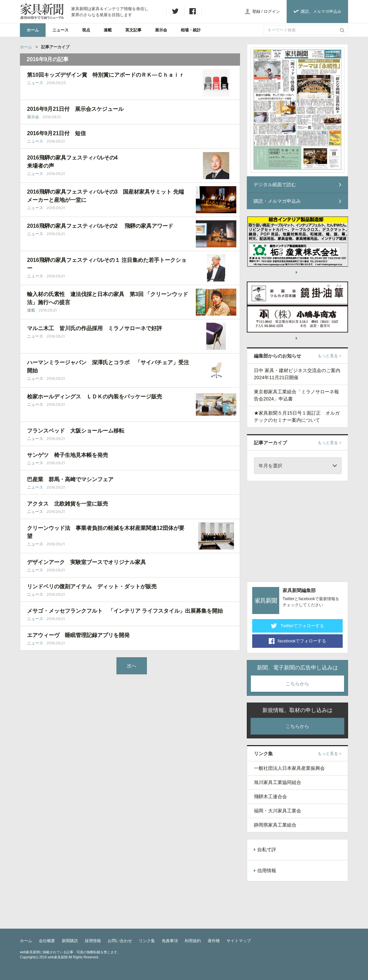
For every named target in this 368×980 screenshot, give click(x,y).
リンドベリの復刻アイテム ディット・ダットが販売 (92, 586)
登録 (256, 11)
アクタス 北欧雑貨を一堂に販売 (68, 504)
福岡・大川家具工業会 (278, 811)
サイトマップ (239, 941)
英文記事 (133, 30)
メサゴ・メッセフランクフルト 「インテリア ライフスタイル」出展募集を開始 (125, 611)
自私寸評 (265, 850)
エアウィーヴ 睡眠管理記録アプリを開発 (78, 635)
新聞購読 (70, 941)
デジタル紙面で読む (297, 185)
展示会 (161, 30)
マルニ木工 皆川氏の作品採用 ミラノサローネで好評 (95, 328)
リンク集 (147, 941)
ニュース (60, 30)
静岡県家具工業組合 (275, 825)
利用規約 (193, 941)
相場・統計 (191, 30)
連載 (108, 30)
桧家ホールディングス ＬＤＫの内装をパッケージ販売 (95, 397)
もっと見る (329, 356)
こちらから (297, 684)
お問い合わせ (120, 941)
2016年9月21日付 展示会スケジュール (75, 109)
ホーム (33, 30)
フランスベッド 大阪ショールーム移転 (76, 431)
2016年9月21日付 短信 (56, 133)
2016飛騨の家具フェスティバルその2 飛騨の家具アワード (100, 226)
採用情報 (93, 941)
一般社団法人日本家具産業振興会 (289, 768)
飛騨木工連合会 (270, 797)
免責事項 (170, 941)
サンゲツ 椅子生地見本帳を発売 (68, 455)
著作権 (214, 941)
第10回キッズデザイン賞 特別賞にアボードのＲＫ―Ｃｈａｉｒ (106, 75)
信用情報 (265, 871)
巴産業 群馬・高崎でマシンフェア (70, 479)
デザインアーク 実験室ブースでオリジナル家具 (86, 562)
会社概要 (47, 941)
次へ (132, 666)
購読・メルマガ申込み (297, 201)
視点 (86, 30)
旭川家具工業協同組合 (278, 782)
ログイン (272, 11)
